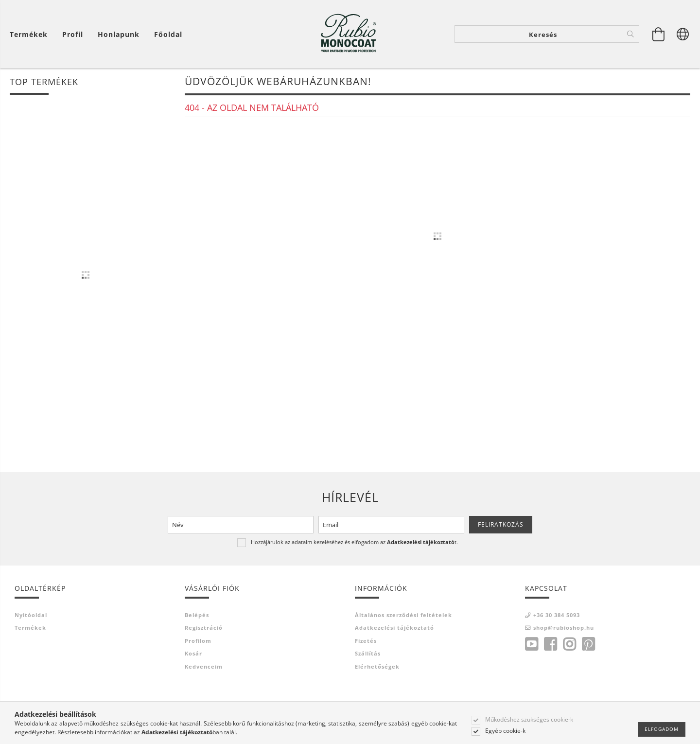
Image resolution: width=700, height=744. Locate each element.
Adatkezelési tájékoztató (394, 628)
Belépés (197, 615)
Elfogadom (662, 729)
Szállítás (368, 653)
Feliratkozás (501, 524)
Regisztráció (204, 628)
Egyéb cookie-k (505, 731)
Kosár (193, 653)
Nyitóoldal (31, 615)
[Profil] (73, 34)
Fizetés (366, 641)
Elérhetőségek (377, 666)
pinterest (588, 644)
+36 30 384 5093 (557, 615)
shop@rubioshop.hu (564, 628)
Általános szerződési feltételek (403, 615)
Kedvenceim (204, 666)
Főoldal (168, 34)
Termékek (30, 628)
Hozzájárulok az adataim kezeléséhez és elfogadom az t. (354, 542)
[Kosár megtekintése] (659, 34)
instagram (569, 644)
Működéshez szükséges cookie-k (529, 720)
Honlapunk (119, 34)
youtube (531, 644)
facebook (550, 644)
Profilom (198, 641)
